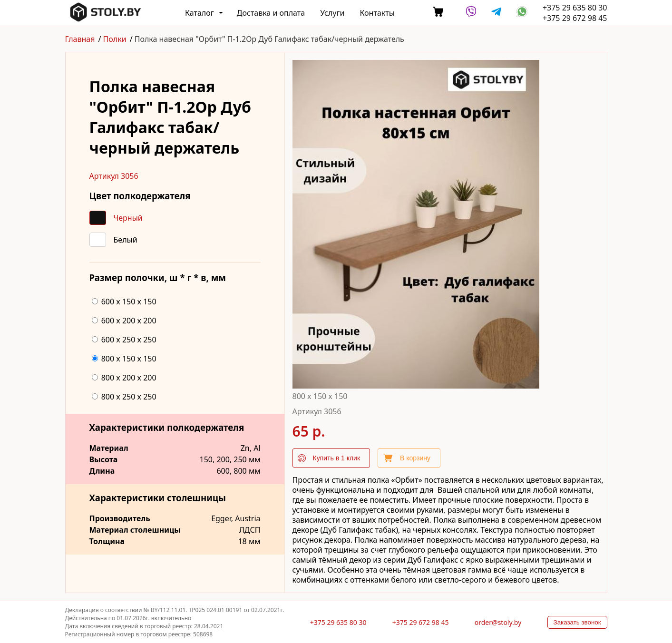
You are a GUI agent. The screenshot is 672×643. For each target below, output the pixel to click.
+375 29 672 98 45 (575, 18)
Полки (115, 39)
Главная (80, 39)
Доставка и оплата (271, 13)
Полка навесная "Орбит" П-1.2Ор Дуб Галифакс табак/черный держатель (269, 39)
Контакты (377, 13)
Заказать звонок (577, 622)
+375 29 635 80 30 (575, 8)
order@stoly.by (498, 622)
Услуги (332, 13)
